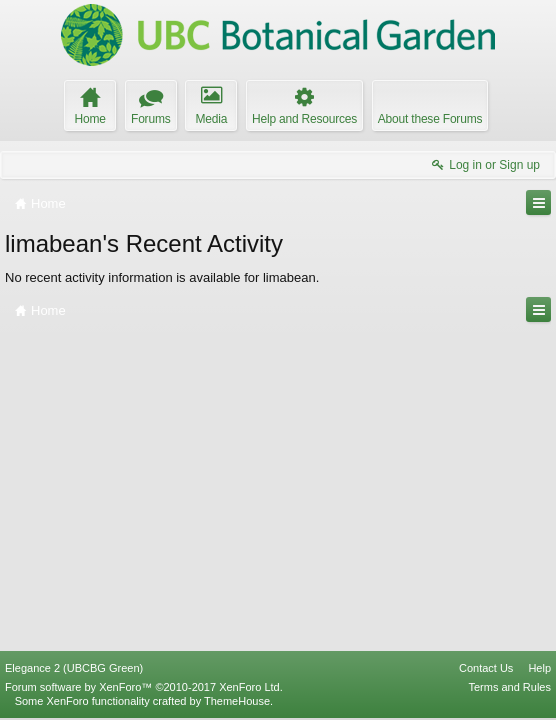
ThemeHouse (237, 701)
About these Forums (430, 119)
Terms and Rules (509, 687)
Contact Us (486, 668)
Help (539, 668)
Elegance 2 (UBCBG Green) (74, 668)
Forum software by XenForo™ (144, 687)
